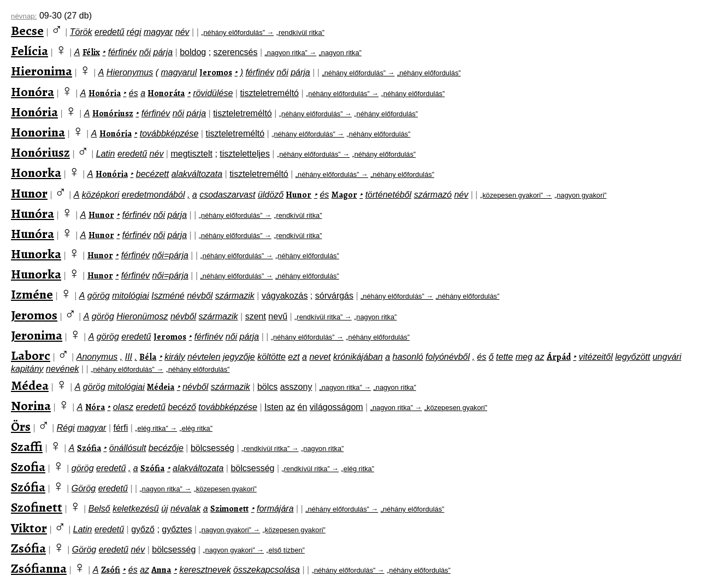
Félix (91, 52)
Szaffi (27, 447)
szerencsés (236, 52)
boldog (193, 52)
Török (81, 32)
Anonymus (97, 357)
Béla (148, 357)
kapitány (27, 369)
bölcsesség (212, 448)
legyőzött (633, 357)
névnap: (24, 16)
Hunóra (33, 213)
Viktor (29, 528)
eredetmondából (153, 195)
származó (433, 195)
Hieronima (42, 71)
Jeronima (37, 335)
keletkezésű (136, 509)
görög (99, 296)
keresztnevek (205, 570)
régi (134, 32)
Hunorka (36, 254)
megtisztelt (191, 154)
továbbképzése (169, 133)
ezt (294, 357)
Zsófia (28, 548)
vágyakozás (285, 296)
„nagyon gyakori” (580, 195)
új (164, 509)
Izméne (32, 294)
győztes (177, 529)
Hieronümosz (142, 316)
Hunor (29, 193)
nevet (320, 357)
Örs (21, 426)
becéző (182, 407)
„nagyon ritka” (340, 53)
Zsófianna (39, 568)
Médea (30, 385)
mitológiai (131, 296)
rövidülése (213, 93)
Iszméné (168, 296)
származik (235, 296)
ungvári (667, 357)
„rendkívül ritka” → (323, 317)
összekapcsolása (267, 570)
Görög (84, 488)
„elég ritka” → (156, 428)
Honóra (33, 92)
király (175, 357)
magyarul (179, 72)
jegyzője (239, 357)
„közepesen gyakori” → (516, 195)
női (145, 52)
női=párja (170, 255)
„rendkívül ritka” (300, 32)
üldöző (271, 195)
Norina (31, 406)
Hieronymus (130, 72)
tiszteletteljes (245, 154)
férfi (121, 428)
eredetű (109, 32)
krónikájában (358, 357)
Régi (66, 428)
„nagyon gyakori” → (229, 530)
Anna (161, 570)
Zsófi (111, 570)
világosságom (336, 407)
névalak (185, 509)
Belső (99, 509)
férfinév (122, 52)
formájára (275, 509)
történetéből (389, 195)
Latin (106, 154)
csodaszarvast (227, 195)
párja (163, 52)
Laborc (31, 355)
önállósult (128, 448)
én (303, 407)
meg (524, 357)
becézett (152, 174)
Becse (27, 31)
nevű (278, 316)
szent (256, 316)
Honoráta (166, 93)
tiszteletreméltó (269, 93)
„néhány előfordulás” (429, 73)
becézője (166, 448)
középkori (101, 195)
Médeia (161, 387)
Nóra (95, 407)
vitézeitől (596, 357)
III (129, 357)
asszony (296, 387)
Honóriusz (113, 114)
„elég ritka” (196, 428)
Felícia (29, 51)
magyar (158, 32)
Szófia (89, 448)
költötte (271, 357)
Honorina (38, 132)
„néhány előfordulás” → (237, 32)
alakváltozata (197, 174)
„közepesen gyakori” (456, 408)
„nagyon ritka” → (291, 53)
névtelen (204, 357)
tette (504, 357)
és (134, 93)
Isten (274, 407)
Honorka (36, 173)
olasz (123, 407)
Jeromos (216, 73)
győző (143, 529)
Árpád (559, 357)
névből (200, 296)
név (182, 32)
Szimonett (229, 509)
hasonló (408, 357)
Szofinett (37, 507)
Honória (105, 93)
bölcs (267, 387)
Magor (344, 195)
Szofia (28, 467)
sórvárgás (334, 296)
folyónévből (448, 357)
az (539, 357)
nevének (63, 369)
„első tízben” (285, 550)
